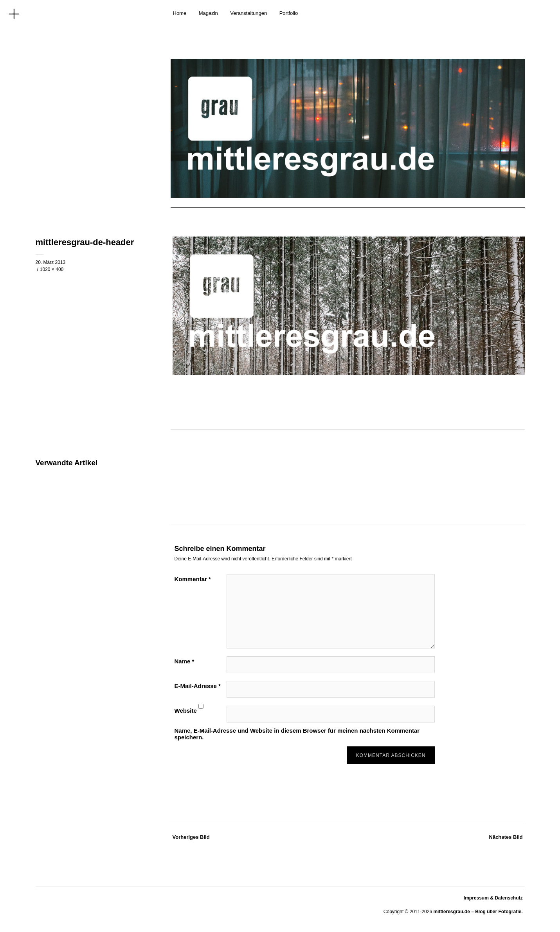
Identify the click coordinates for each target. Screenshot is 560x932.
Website (186, 711)
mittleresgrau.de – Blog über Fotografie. (478, 912)
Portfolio (289, 13)
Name (185, 661)
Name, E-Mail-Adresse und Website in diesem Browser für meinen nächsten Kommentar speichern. (297, 734)
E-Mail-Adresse (198, 686)
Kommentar (193, 579)
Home (180, 13)
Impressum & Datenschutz (493, 898)
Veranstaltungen (248, 13)
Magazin (208, 13)
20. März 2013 (51, 262)
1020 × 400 (52, 269)
